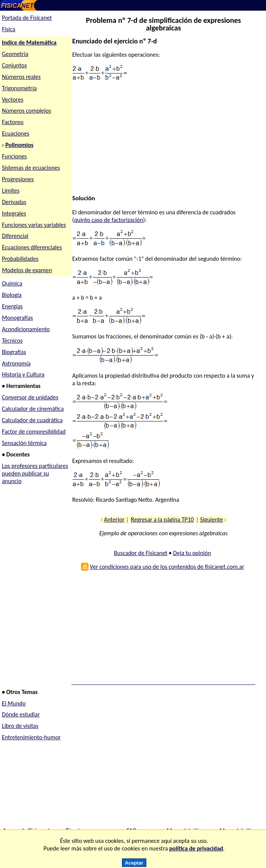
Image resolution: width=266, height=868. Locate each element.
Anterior (114, 519)
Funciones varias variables (34, 225)
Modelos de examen (27, 270)
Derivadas (14, 202)
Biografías (14, 352)
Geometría (15, 54)
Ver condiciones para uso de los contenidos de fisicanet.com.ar (167, 567)
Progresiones (18, 179)
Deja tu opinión (192, 553)
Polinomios (19, 145)
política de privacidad (196, 848)
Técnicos (12, 341)
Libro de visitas (20, 726)
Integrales (14, 213)
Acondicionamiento (26, 329)
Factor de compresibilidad (34, 432)
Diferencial (15, 236)
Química (12, 283)
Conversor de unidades (30, 397)
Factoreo (13, 122)
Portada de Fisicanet (27, 18)
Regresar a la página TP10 (162, 519)
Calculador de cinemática (33, 409)
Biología (12, 295)
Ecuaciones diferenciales (32, 247)
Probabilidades (20, 259)
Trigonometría (19, 88)
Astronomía (16, 363)
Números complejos (27, 111)
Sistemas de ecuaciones (31, 168)
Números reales (21, 77)
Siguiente (212, 519)
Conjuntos (14, 65)
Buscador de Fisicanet (141, 553)
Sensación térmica (24, 443)
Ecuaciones (16, 133)
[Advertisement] (161, 141)
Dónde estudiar (21, 714)
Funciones (14, 156)
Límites (11, 191)
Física (9, 29)
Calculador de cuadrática (32, 420)
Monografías (17, 318)
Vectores (13, 100)
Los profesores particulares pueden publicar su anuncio (35, 473)
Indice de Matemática (29, 42)
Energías (12, 306)
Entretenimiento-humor (31, 737)
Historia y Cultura (23, 374)
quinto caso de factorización (108, 220)
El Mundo (14, 703)
